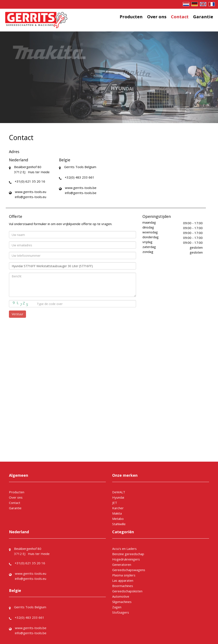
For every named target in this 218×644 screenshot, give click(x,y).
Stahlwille (119, 524)
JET (115, 503)
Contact (180, 17)
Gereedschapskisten (127, 591)
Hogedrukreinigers (126, 559)
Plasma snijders (124, 575)
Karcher (118, 508)
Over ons (157, 17)
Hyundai (118, 497)
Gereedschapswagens (129, 570)
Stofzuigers (121, 612)
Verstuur (17, 314)
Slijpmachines (122, 602)
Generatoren (122, 565)
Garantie (203, 17)
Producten (131, 17)
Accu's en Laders (124, 549)
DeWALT (119, 492)
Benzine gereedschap (128, 554)
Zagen (117, 607)
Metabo (118, 519)
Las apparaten (123, 580)
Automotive (121, 596)
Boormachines (123, 586)
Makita (117, 513)
